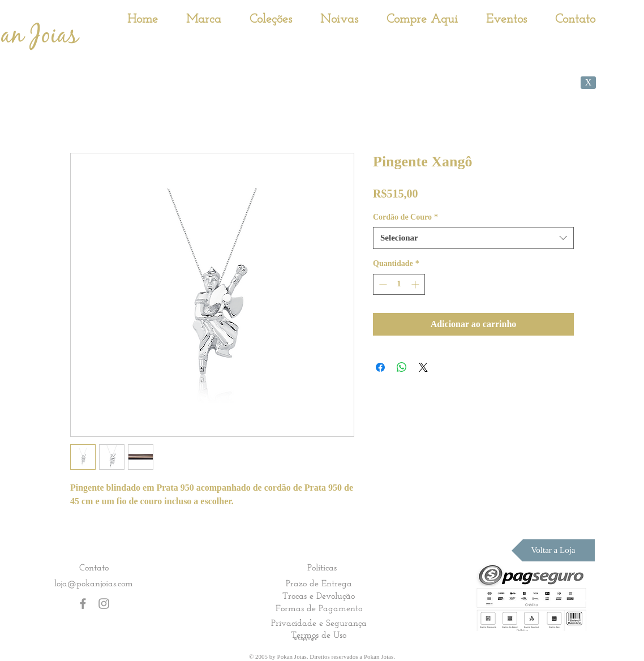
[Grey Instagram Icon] (104, 604)
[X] (588, 83)
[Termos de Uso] (319, 635)
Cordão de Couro (405, 217)
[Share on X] (423, 367)
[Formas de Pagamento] (319, 608)
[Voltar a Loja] (553, 550)
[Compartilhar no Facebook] (380, 367)
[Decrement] (382, 284)
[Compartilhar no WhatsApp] (402, 367)
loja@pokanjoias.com (94, 583)
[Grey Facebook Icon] (83, 604)
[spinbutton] (399, 284)
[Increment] (416, 284)
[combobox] (473, 238)
